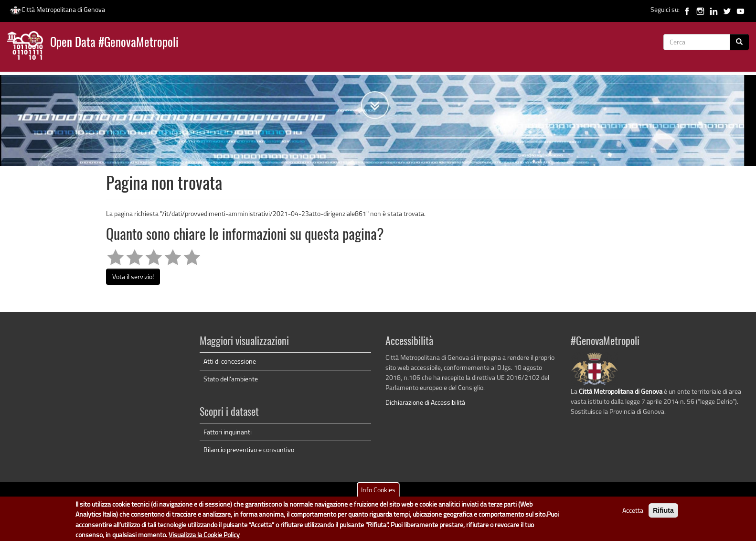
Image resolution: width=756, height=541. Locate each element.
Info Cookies (378, 492)
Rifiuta (663, 513)
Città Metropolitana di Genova (57, 9)
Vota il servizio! (133, 276)
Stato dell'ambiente (231, 379)
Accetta (633, 513)
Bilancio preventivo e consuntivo (249, 449)
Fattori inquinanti (228, 432)
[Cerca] (739, 42)
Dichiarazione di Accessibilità (425, 402)
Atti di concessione (230, 361)
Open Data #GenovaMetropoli (114, 43)
